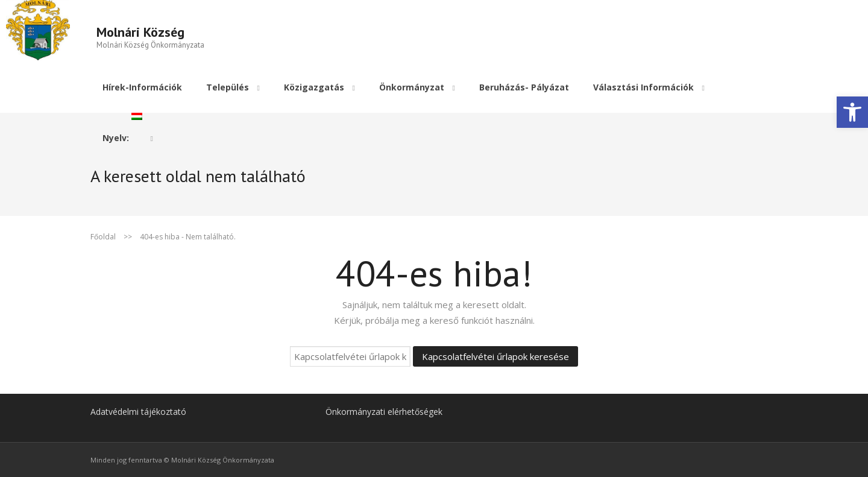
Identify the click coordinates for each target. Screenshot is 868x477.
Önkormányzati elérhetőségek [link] (384, 411)
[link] (852, 112)
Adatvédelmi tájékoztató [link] (138, 411)
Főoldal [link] (103, 236)
